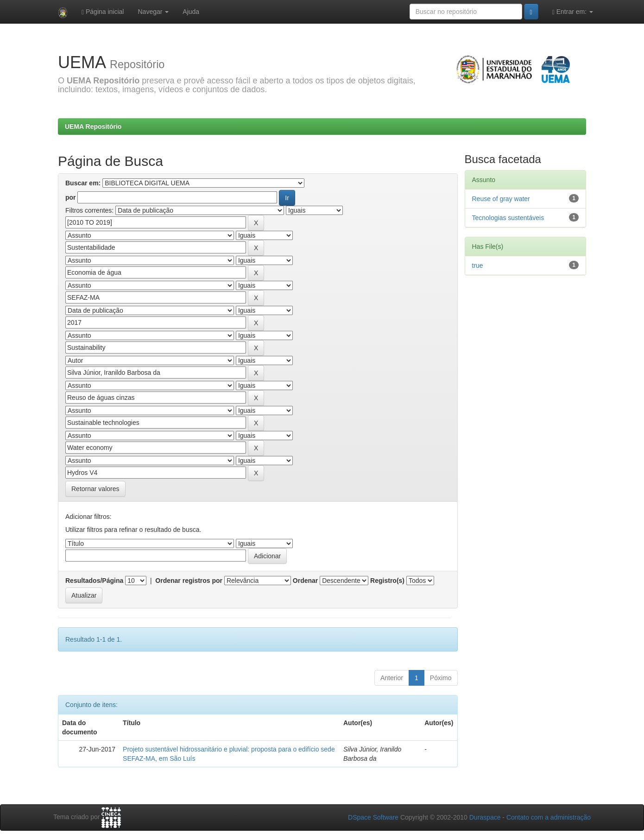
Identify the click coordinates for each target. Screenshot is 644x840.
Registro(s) (387, 581)
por (71, 197)
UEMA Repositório (93, 126)
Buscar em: (83, 183)
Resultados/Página (94, 581)
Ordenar (305, 581)
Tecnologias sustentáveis (508, 218)
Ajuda (191, 12)
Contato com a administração (549, 817)
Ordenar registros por (189, 581)
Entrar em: (573, 12)
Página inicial (103, 12)
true (478, 265)
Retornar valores (95, 489)
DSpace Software (373, 817)
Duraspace (485, 817)
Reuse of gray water (501, 199)
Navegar (153, 12)
